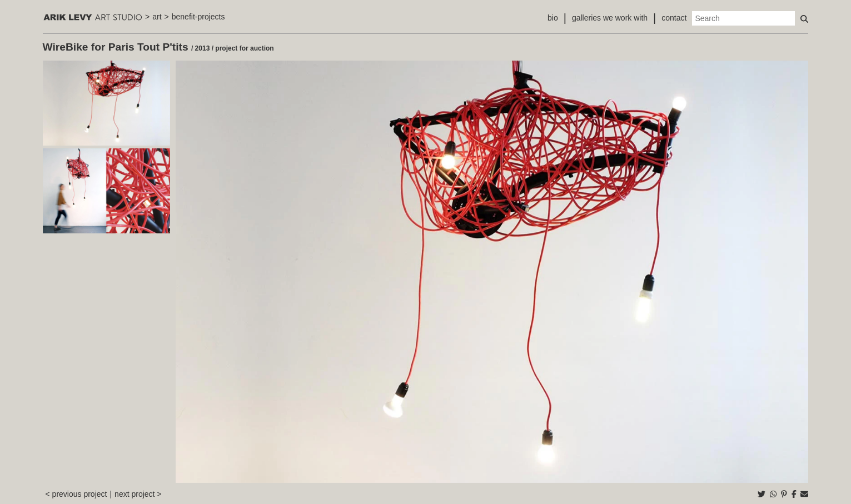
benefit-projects (198, 17)
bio (553, 18)
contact (674, 18)
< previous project (76, 494)
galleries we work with (610, 18)
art (157, 17)
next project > (138, 494)
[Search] (743, 18)
